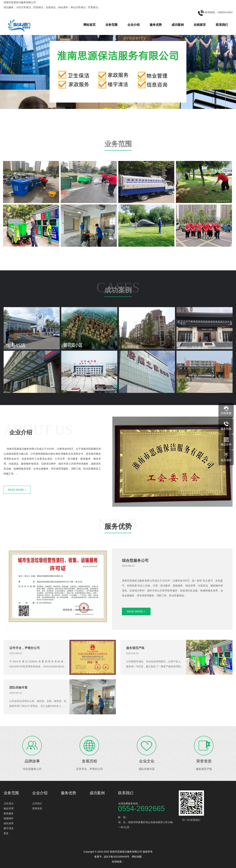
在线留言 (200, 25)
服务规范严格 (135, 664)
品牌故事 (32, 779)
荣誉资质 (204, 779)
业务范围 (111, 25)
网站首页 (89, 25)
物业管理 (9, 808)
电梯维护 (9, 818)
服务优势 (156, 25)
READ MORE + (136, 629)
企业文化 (147, 779)
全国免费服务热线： (147, 807)
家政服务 (9, 813)
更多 (6, 833)
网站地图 (137, 857)
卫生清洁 (9, 804)
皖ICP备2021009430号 (117, 857)
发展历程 (89, 779)
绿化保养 (9, 823)
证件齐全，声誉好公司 (25, 664)
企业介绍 (134, 25)
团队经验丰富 (19, 704)
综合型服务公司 (135, 578)
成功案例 (178, 25)
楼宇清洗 (9, 828)
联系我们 (222, 25)
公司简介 (37, 804)
